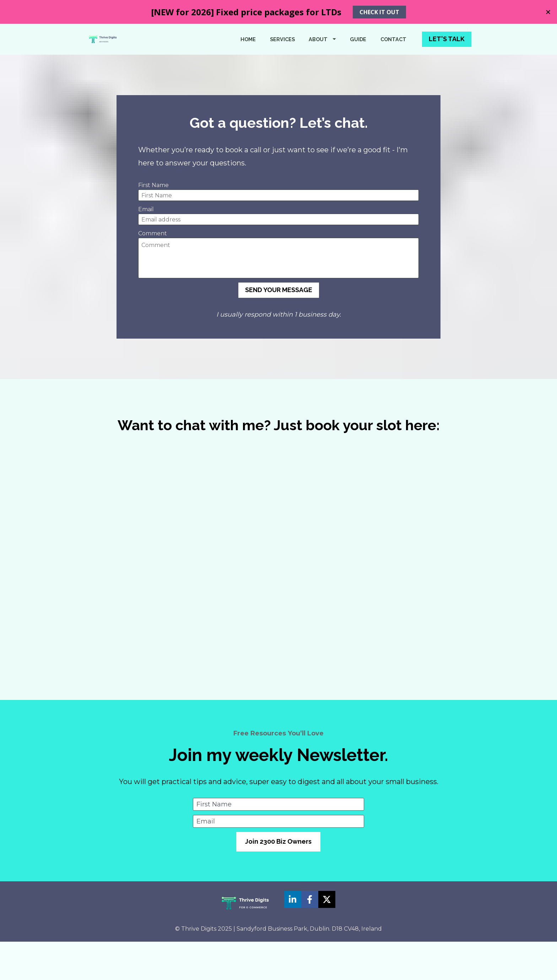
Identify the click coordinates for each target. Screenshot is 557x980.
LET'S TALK (447, 58)
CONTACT (393, 58)
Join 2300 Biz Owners (278, 880)
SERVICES (282, 58)
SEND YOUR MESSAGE (279, 328)
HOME (248, 58)
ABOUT (322, 58)
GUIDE (358, 58)
